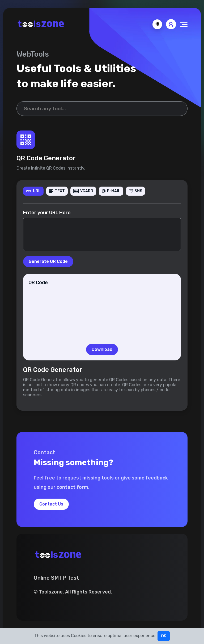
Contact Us (51, 504)
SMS (135, 191)
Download (102, 349)
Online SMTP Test (56, 578)
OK (164, 636)
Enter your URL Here (47, 213)
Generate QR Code (48, 261)
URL (33, 191)
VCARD (83, 191)
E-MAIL (111, 191)
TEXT (57, 191)
